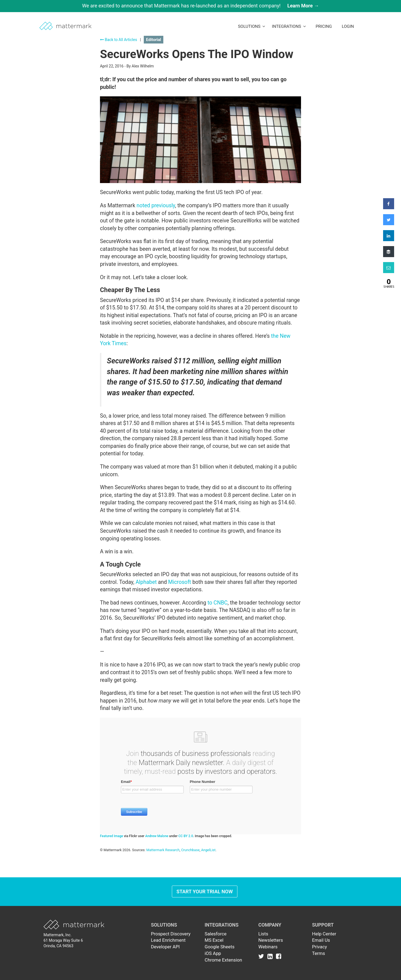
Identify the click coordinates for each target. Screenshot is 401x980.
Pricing (324, 26)
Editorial (153, 40)
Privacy (319, 947)
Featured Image (112, 836)
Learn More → (303, 6)
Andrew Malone (157, 836)
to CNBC (217, 603)
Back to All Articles (119, 40)
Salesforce (216, 934)
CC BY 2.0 (186, 836)
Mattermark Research (163, 850)
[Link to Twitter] (262, 956)
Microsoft (180, 582)
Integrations (289, 26)
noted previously (156, 205)
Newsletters (271, 940)
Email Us (321, 940)
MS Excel (214, 940)
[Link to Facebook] (279, 956)
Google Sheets (220, 947)
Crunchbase (190, 850)
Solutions (252, 26)
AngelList (208, 850)
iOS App (213, 953)
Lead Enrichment (168, 940)
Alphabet (146, 582)
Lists (263, 934)
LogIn (348, 26)
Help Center (324, 934)
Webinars (268, 947)
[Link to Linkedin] (271, 956)
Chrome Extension (223, 960)
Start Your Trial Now (205, 891)
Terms (319, 953)
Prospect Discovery (171, 934)
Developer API (165, 947)
